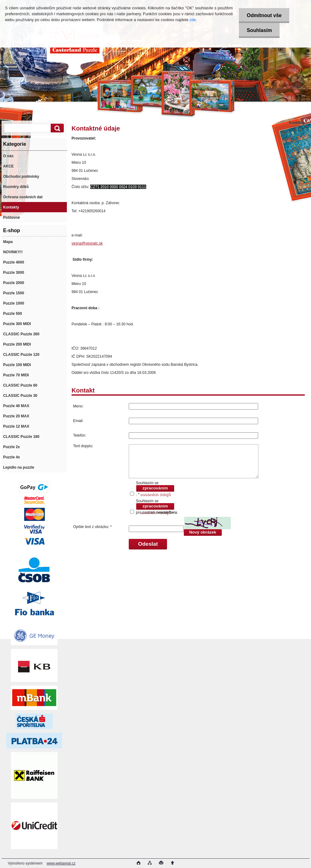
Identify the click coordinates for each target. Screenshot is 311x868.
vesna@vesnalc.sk (87, 243)
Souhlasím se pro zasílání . (157, 507)
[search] (56, 128)
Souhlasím (259, 30)
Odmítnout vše (264, 15)
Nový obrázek (203, 532)
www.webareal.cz (61, 863)
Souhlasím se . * (155, 489)
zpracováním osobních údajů (155, 489)
